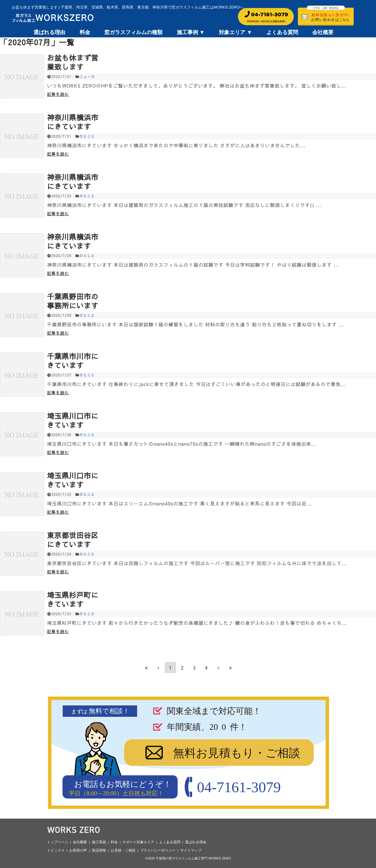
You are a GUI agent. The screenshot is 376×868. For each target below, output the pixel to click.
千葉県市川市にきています (73, 361)
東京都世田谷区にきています (73, 540)
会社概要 (323, 32)
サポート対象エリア (138, 842)
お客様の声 (78, 850)
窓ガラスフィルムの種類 (133, 32)
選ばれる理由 (49, 32)
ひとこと (87, 136)
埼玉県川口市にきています (73, 420)
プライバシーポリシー (158, 850)
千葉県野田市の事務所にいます (73, 301)
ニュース (87, 76)
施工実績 (99, 842)
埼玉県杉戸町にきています (73, 599)
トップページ (58, 842)
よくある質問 (282, 32)
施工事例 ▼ (191, 32)
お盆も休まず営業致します (73, 62)
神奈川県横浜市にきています (73, 122)
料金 (85, 32)
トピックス (56, 850)
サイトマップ (191, 850)
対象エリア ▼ (235, 32)
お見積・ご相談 (123, 850)
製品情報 (99, 850)
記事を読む (58, 94)
